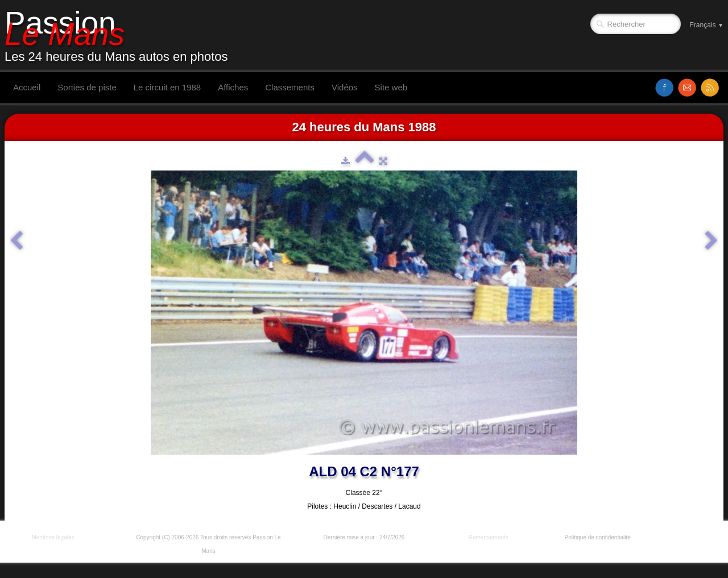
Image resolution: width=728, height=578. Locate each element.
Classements (290, 87)
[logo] (121, 36)
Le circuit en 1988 (167, 87)
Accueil (27, 87)
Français (707, 25)
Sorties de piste (87, 87)
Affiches (233, 87)
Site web (391, 87)
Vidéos (345, 87)
